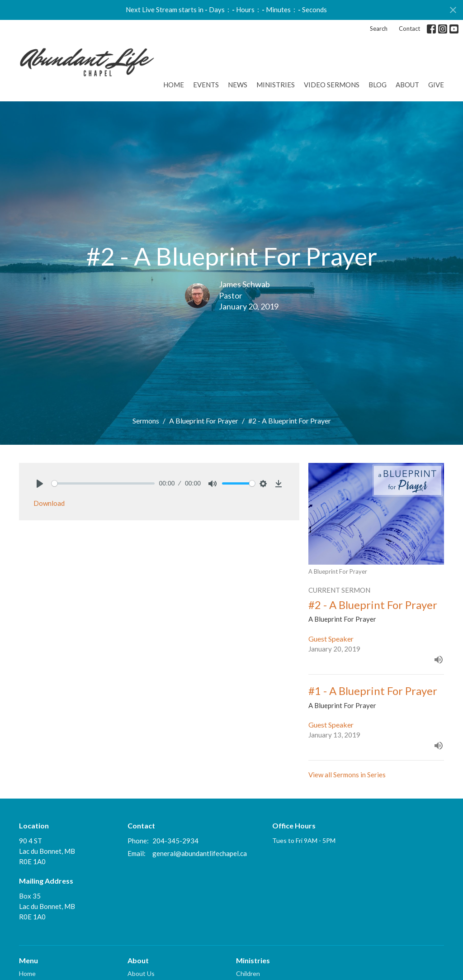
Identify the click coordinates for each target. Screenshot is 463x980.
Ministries (276, 85)
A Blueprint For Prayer (204, 421)
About (407, 85)
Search (379, 29)
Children (248, 973)
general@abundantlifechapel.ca (200, 853)
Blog (378, 85)
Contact (409, 29)
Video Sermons (332, 85)
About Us (141, 973)
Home (174, 85)
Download (49, 503)
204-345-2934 (175, 841)
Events (206, 85)
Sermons (146, 421)
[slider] (103, 483)
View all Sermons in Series (347, 775)
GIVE (436, 85)
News (238, 85)
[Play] (40, 484)
